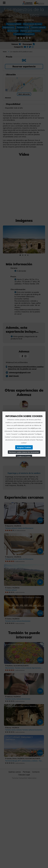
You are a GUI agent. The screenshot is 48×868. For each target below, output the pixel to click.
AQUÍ (33, 428)
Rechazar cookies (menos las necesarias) (24, 452)
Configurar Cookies (24, 456)
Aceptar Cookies (24, 447)
